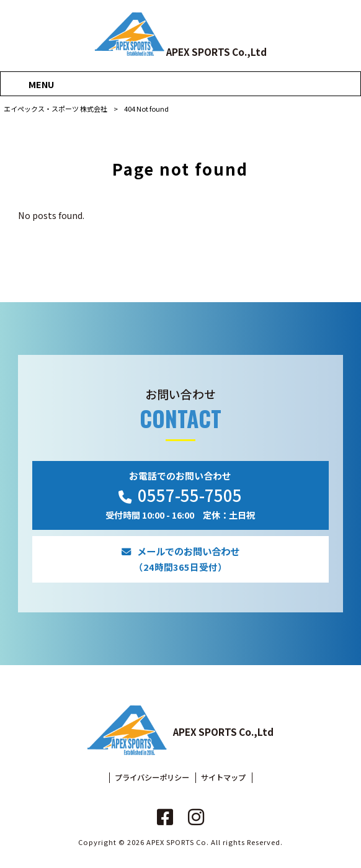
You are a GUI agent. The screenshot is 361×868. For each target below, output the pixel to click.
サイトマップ (223, 778)
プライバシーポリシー (152, 778)
